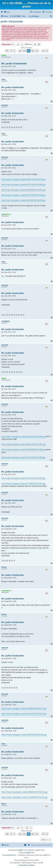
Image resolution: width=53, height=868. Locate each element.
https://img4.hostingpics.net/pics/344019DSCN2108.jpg (24, 714)
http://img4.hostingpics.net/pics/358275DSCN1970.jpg (23, 179)
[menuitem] (7, 12)
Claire (3, 134)
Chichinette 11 (6, 214)
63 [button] (20, 51)
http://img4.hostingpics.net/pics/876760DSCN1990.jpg (23, 478)
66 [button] (33, 51)
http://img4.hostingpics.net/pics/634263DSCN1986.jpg (23, 437)
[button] (7, 51)
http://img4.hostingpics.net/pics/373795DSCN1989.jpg (23, 457)
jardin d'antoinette (12, 21)
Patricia (4, 567)
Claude (4, 55)
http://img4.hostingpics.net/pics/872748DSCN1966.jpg (23, 184)
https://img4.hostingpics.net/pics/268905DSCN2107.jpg (24, 708)
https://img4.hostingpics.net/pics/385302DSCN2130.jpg (24, 735)
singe (3, 79)
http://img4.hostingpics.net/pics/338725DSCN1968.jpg (23, 195)
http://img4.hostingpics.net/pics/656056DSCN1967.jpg (23, 190)
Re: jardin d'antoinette (14, 64)
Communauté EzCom (9, 855)
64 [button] (24, 51)
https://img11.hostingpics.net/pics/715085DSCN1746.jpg (24, 797)
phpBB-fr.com (30, 853)
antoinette (5, 105)
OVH (37, 860)
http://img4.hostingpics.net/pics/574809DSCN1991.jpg (23, 483)
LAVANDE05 (6, 321)
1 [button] (14, 51)
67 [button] (37, 51)
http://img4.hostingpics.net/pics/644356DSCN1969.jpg (23, 200)
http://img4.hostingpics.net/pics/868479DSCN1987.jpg (23, 444)
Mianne (4, 804)
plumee (4, 614)
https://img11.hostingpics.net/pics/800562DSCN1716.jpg (24, 792)
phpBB (20, 850)
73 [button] (43, 51)
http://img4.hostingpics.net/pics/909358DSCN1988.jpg (23, 449)
